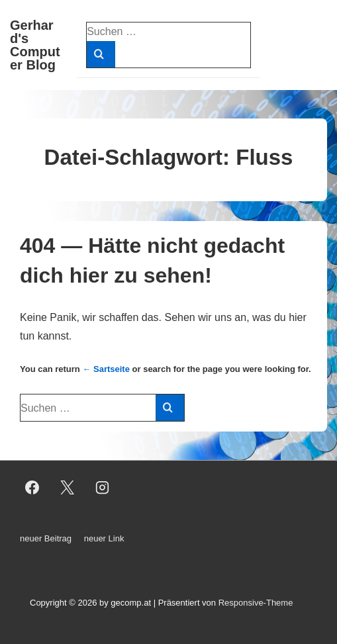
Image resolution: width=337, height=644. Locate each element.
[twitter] (68, 488)
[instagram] (103, 488)
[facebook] (32, 488)
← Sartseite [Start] (106, 369)
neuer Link (104, 538)
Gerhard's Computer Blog (35, 45)
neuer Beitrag (46, 538)
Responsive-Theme (256, 603)
